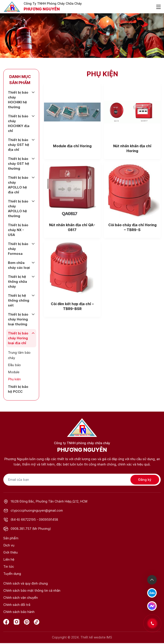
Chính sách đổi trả (17, 605)
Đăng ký (145, 480)
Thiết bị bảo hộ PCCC (18, 389)
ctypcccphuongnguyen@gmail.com (37, 510)
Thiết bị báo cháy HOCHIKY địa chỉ (19, 124)
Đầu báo (14, 365)
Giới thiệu (10, 552)
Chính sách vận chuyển (21, 598)
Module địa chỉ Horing (72, 146)
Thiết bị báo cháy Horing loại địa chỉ (18, 338)
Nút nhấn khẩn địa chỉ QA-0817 (72, 227)
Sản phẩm (11, 538)
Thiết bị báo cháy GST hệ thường (19, 164)
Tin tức (9, 567)
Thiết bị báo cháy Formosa (18, 249)
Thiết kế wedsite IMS (96, 637)
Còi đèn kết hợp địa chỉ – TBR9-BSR (72, 306)
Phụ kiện (14, 379)
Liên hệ (9, 560)
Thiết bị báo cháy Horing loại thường (18, 319)
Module (14, 372)
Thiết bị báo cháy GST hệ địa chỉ (19, 145)
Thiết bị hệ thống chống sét (19, 300)
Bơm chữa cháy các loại (19, 265)
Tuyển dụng (12, 574)
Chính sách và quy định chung (26, 583)
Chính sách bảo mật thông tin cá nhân (32, 591)
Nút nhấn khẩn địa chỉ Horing (132, 148)
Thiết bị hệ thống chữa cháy (17, 282)
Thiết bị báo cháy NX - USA (18, 230)
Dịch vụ (9, 545)
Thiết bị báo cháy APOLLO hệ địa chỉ (18, 185)
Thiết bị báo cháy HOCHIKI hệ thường (18, 100)
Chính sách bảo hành (19, 612)
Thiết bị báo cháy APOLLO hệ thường (18, 209)
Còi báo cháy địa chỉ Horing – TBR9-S (132, 227)
